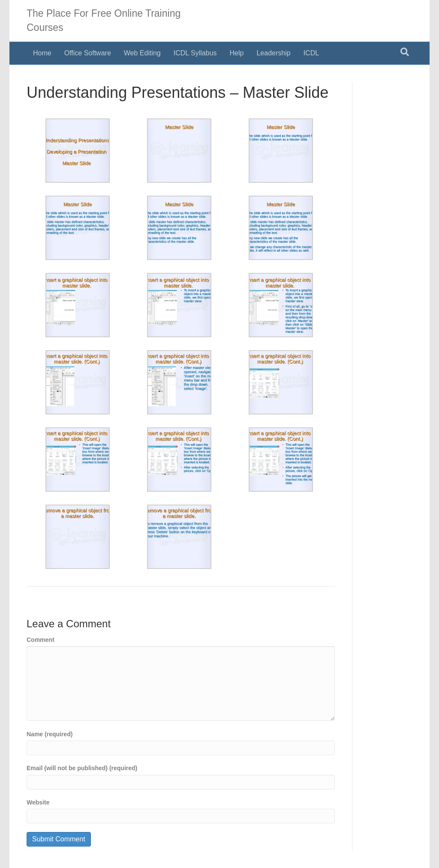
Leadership (273, 53)
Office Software (88, 53)
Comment (41, 640)
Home (42, 53)
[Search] (405, 52)
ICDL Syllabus (195, 53)
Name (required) (50, 734)
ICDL (311, 53)
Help (237, 53)
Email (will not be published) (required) (82, 768)
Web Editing (142, 53)
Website (38, 802)
